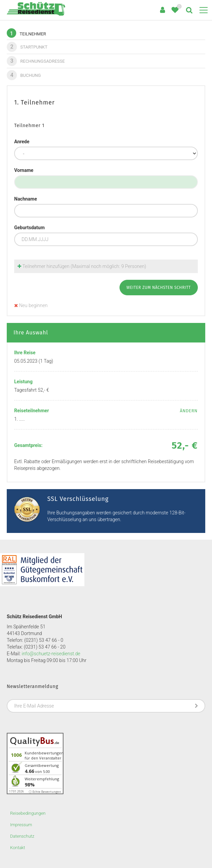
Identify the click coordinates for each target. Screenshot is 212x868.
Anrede (22, 142)
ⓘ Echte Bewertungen (45, 792)
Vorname (24, 170)
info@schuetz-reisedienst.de (51, 654)
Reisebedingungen (28, 813)
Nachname (26, 199)
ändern (189, 411)
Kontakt (18, 848)
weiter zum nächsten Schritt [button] (159, 288)
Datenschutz (22, 836)
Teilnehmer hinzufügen (82, 266)
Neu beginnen (31, 305)
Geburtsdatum (29, 228)
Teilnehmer (26, 33)
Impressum (21, 825)
